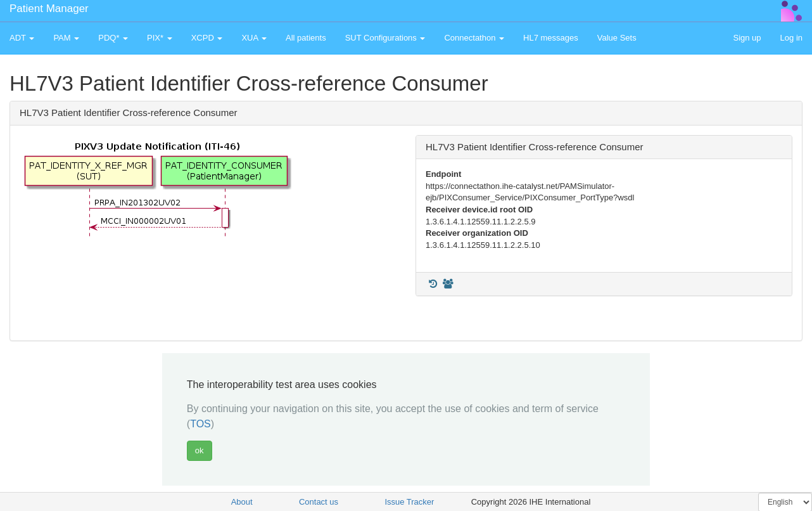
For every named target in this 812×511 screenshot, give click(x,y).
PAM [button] (66, 38)
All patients (306, 38)
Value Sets (617, 38)
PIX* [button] (160, 38)
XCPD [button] (207, 38)
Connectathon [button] (474, 38)
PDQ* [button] (113, 38)
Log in (791, 38)
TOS (200, 424)
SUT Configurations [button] (385, 38)
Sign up (747, 38)
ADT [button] (22, 38)
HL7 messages (551, 38)
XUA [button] (254, 38)
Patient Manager (49, 9)
